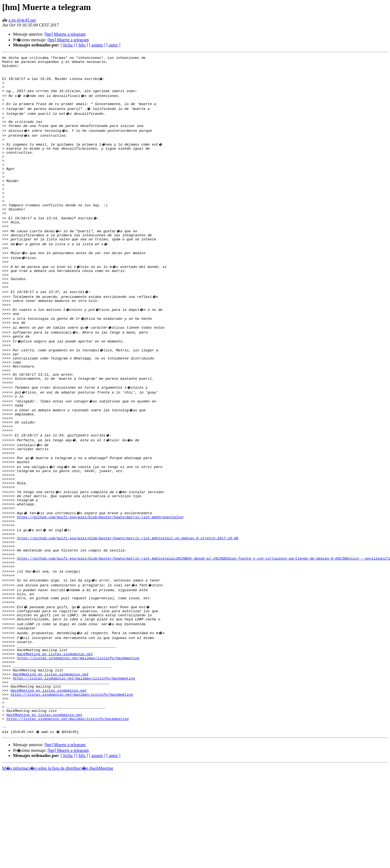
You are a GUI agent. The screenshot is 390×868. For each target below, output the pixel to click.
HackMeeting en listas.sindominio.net (55, 734)
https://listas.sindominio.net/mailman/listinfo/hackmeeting (78, 739)
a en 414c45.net (22, 20)
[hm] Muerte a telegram (65, 34)
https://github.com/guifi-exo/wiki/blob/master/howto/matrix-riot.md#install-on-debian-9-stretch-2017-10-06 (128, 603)
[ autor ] (114, 45)
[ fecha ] (68, 45)
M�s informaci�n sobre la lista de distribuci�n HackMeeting (58, 863)
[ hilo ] (82, 45)
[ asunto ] (97, 45)
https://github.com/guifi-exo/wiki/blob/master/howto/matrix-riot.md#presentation (100, 578)
